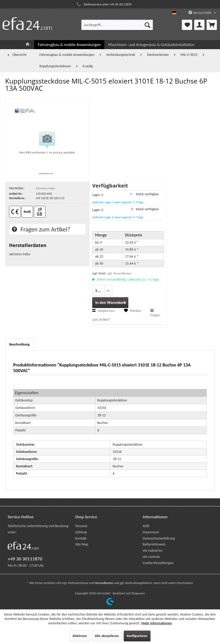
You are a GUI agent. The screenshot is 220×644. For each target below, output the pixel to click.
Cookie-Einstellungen (158, 563)
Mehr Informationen (157, 623)
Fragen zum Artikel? (41, 229)
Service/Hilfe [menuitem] (201, 13)
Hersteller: (17, 188)
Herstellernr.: (17, 198)
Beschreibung (19, 344)
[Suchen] (147, 25)
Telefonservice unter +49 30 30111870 (103, 4)
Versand (81, 526)
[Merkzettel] (187, 25)
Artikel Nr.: (16, 194)
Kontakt (81, 538)
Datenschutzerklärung (159, 538)
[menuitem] (117, 25)
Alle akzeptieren (107, 636)
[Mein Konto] (199, 25)
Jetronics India (45, 188)
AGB (146, 526)
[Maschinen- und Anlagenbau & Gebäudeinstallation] (151, 45)
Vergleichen (104, 311)
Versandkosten (104, 583)
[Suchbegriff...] (117, 25)
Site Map (82, 544)
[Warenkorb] (212, 25)
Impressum (151, 532)
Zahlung (81, 532)
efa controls (151, 557)
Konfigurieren (137, 636)
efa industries (153, 551)
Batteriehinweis (154, 544)
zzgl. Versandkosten (119, 273)
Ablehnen (80, 636)
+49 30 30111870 (25, 559)
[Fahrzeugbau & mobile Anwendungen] (69, 45)
